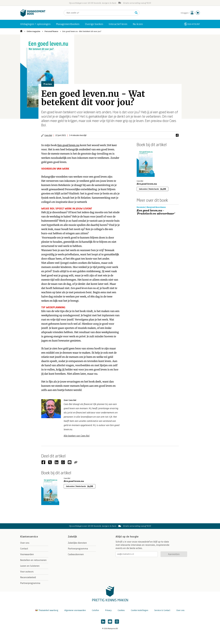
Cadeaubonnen (76, 554)
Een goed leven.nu (68, 145)
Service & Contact (162, 610)
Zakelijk (72, 537)
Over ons (25, 543)
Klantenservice (29, 537)
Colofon (95, 610)
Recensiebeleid (28, 577)
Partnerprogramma (30, 583)
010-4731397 (194, 24)
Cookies (121, 610)
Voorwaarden (27, 554)
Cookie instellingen (140, 610)
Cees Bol (48, 135)
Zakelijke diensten (77, 543)
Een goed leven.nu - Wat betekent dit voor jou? (82, 31)
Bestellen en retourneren (33, 560)
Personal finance (51, 31)
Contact (24, 549)
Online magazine (33, 31)
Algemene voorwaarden (75, 610)
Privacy (108, 610)
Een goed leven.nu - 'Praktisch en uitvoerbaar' (156, 212)
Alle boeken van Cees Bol (77, 436)
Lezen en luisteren (30, 566)
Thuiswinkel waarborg (47, 610)
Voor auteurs (27, 572)
